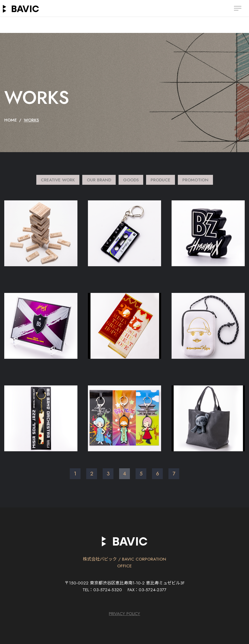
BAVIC (21, 9)
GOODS (131, 180)
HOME (11, 120)
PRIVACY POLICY (124, 614)
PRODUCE (161, 180)
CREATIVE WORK (58, 180)
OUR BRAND (99, 180)
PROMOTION (195, 180)
